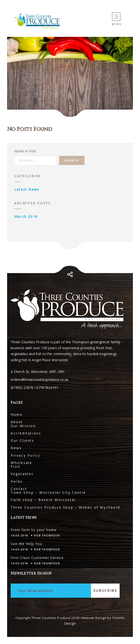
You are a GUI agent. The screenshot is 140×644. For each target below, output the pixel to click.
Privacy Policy (25, 455)
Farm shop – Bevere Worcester (43, 500)
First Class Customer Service (37, 558)
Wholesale (21, 463)
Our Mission (23, 426)
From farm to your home (34, 530)
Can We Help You (26, 544)
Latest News (27, 189)
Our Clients (23, 440)
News (16, 448)
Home (17, 414)
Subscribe (105, 590)
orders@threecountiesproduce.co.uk (39, 380)
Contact (19, 489)
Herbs (17, 481)
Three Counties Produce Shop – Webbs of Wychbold (65, 507)
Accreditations (26, 433)
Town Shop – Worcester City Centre (48, 492)
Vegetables (22, 474)
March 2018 (26, 217)
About (17, 422)
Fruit (16, 466)
